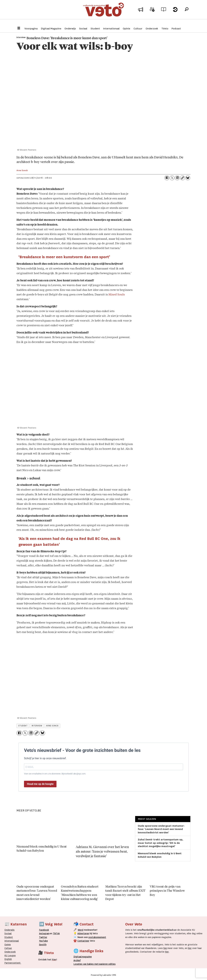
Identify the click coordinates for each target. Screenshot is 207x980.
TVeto (165, 29)
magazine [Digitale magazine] (83, 957)
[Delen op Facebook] (167, 178)
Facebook (44, 930)
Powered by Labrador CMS (104, 975)
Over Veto (175, 13)
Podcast (176, 29)
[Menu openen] (19, 28)
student (23, 726)
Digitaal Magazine (51, 29)
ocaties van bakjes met (87, 964)
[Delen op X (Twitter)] (172, 178)
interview (37, 726)
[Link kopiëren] (183, 178)
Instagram (44, 933)
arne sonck (52, 726)
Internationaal (111, 29)
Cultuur (138, 29)
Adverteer (141, 13)
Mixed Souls (117, 295)
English (8, 959)
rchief (77, 960)
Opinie (126, 29)
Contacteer (83, 941)
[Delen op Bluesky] (188, 178)
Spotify (43, 945)
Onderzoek (152, 29)
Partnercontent (12, 963)
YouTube (43, 941)
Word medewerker (152, 14)
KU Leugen (10, 956)
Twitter (43, 937)
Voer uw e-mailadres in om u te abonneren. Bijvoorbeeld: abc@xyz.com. (55, 774)
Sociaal (83, 29)
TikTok (56, 933)
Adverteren (83, 933)
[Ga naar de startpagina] (104, 12)
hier (165, 948)
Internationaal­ (12, 941)
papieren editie (107, 964)
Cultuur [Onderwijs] (8, 948)
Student (95, 29)
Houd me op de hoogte (40, 784)
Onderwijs (70, 29)
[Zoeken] (187, 12)
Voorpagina (31, 29)
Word (80, 930)
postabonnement (97, 937)
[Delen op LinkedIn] (177, 178)
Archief (164, 13)
